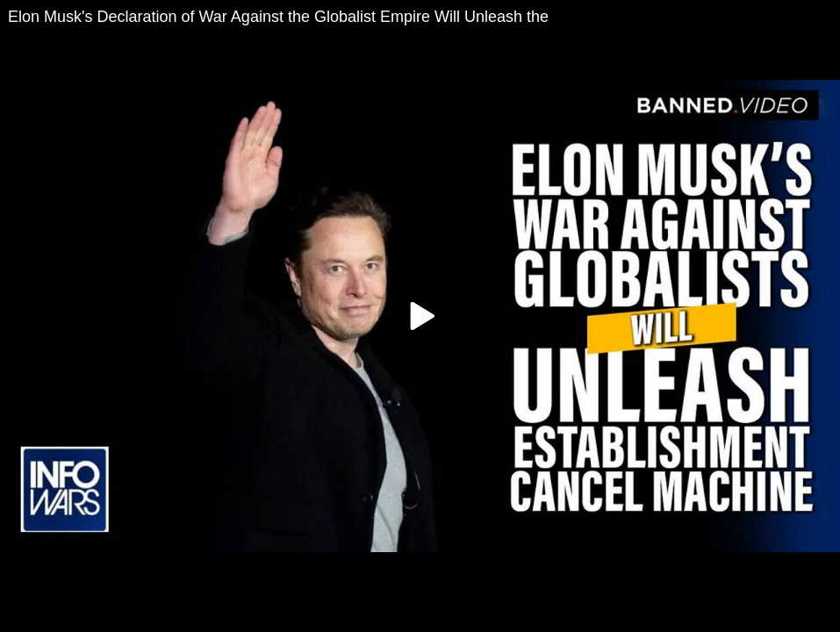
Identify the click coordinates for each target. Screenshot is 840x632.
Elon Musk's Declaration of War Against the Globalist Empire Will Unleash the (278, 17)
